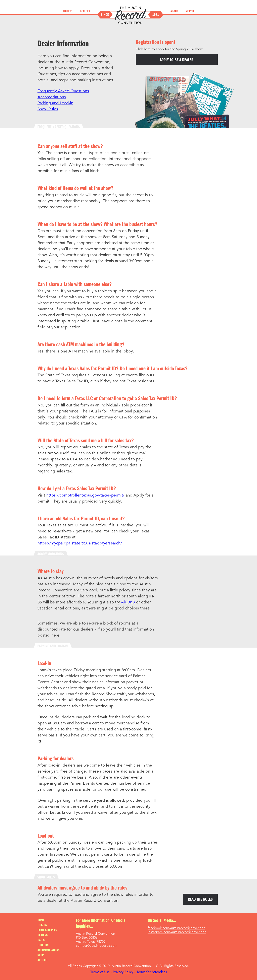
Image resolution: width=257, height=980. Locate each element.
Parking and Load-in (55, 103)
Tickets (68, 11)
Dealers (85, 11)
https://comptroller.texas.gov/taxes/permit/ (85, 496)
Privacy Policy (123, 972)
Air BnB (128, 602)
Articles (43, 960)
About (174, 11)
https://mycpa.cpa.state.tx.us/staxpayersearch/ (80, 543)
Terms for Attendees (152, 972)
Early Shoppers (47, 930)
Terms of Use (100, 972)
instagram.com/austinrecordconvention (177, 932)
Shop (41, 955)
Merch (190, 11)
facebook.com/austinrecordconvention (177, 928)
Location (43, 945)
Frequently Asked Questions (63, 91)
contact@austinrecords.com (97, 946)
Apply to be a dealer (177, 60)
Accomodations (52, 97)
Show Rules (48, 109)
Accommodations (48, 950)
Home (41, 920)
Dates (41, 940)
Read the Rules (200, 900)
